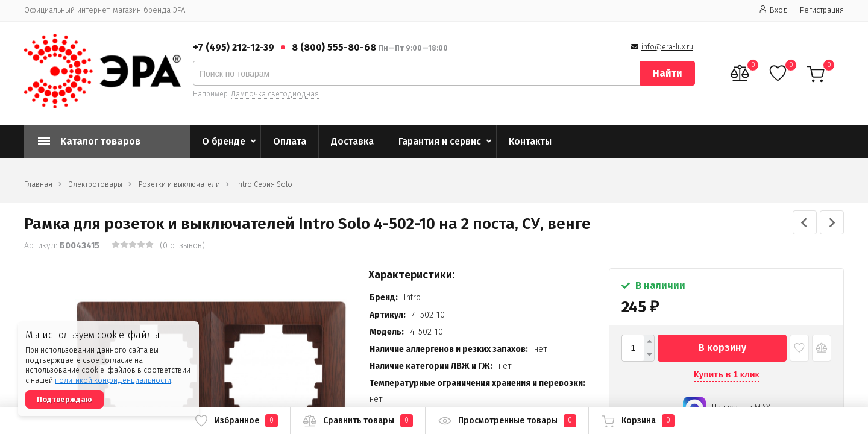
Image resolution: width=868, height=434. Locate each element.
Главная (38, 184)
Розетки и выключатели (179, 184)
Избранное (236, 421)
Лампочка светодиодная (275, 94)
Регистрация (822, 10)
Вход (773, 10)
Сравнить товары (358, 421)
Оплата (290, 141)
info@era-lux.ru (667, 47)
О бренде (224, 141)
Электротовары (96, 184)
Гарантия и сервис (440, 141)
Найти (668, 73)
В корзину (722, 348)
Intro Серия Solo (264, 184)
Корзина (638, 421)
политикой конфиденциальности (113, 380)
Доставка (352, 141)
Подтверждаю (64, 399)
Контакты (530, 141)
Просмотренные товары (507, 421)
